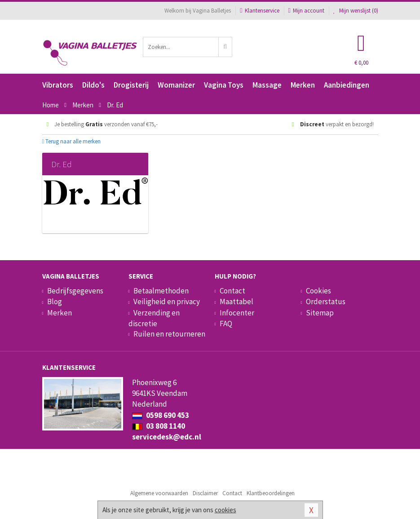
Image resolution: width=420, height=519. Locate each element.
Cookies (318, 291)
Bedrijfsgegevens (75, 291)
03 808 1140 (159, 426)
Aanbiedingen (347, 85)
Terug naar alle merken (72, 141)
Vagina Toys (224, 85)
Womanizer (176, 85)
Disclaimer (205, 493)
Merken (303, 85)
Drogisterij (131, 85)
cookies (225, 510)
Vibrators (58, 85)
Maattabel (237, 302)
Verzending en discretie (154, 318)
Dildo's (93, 85)
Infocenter (237, 313)
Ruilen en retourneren (169, 334)
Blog (55, 302)
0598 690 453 (161, 415)
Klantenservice (259, 11)
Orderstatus (326, 302)
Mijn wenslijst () (356, 11)
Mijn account (306, 11)
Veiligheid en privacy (167, 302)
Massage (267, 85)
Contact (232, 291)
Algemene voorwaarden (159, 493)
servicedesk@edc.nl (167, 437)
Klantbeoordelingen (271, 493)
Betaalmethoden (161, 291)
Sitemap (320, 313)
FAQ (226, 324)
